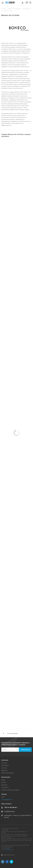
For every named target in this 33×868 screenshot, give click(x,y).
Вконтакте (3, 862)
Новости (4, 768)
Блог (3, 797)
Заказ (3, 780)
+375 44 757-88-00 (10, 807)
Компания (5, 760)
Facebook (7, 862)
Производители (7, 799)
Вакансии (4, 770)
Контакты (4, 763)
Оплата (4, 782)
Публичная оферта (7, 773)
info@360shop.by (9, 811)
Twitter (11, 862)
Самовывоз (5, 765)
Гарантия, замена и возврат (10, 790)
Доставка (4, 785)
